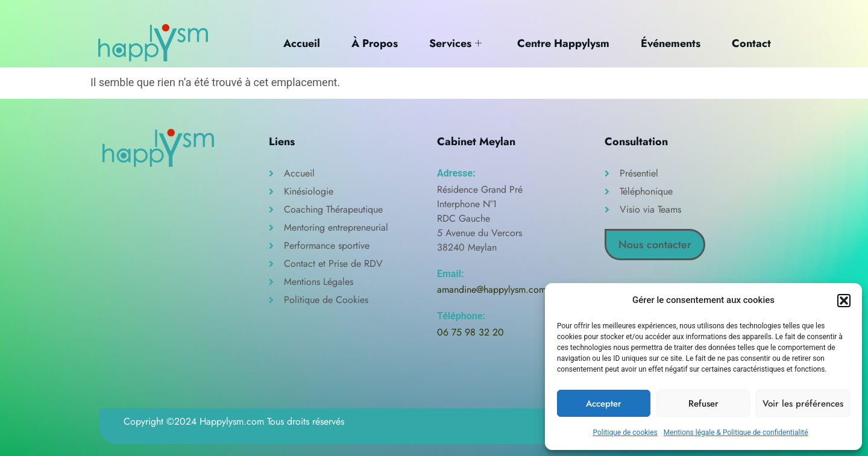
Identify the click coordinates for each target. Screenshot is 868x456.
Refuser (703, 404)
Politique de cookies (625, 433)
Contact (752, 43)
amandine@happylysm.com (492, 289)
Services (453, 43)
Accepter (604, 404)
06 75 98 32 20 (470, 332)
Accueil (297, 43)
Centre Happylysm (561, 43)
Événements (670, 43)
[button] (844, 301)
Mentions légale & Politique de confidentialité (736, 433)
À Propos (371, 43)
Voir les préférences (803, 404)
